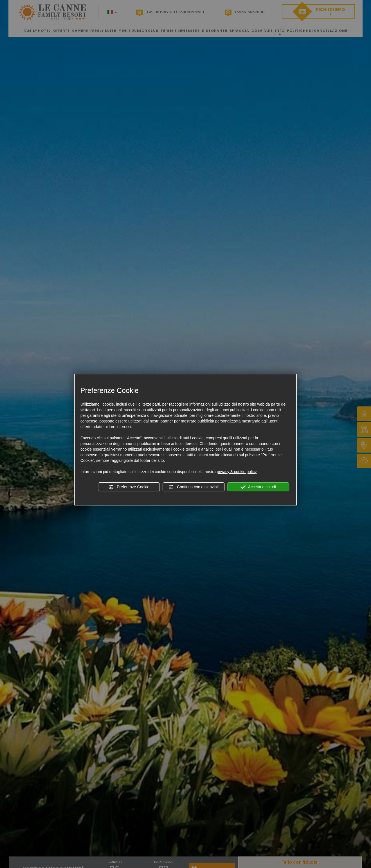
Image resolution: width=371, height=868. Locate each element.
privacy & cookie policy (237, 472)
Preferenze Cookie (129, 487)
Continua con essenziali (194, 487)
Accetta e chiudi (258, 487)
